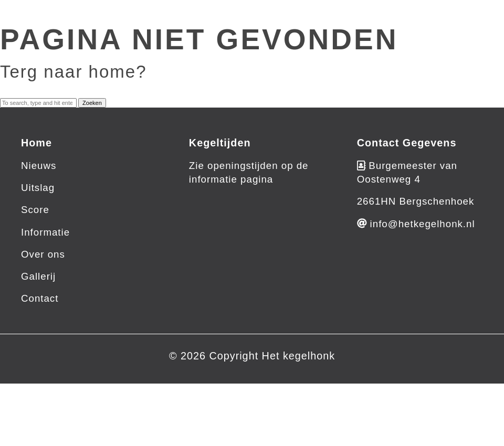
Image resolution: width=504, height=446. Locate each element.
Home (36, 143)
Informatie (45, 232)
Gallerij (38, 276)
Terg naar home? (73, 72)
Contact (40, 298)
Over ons (43, 254)
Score (35, 210)
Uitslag (38, 188)
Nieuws (39, 166)
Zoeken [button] (92, 103)
